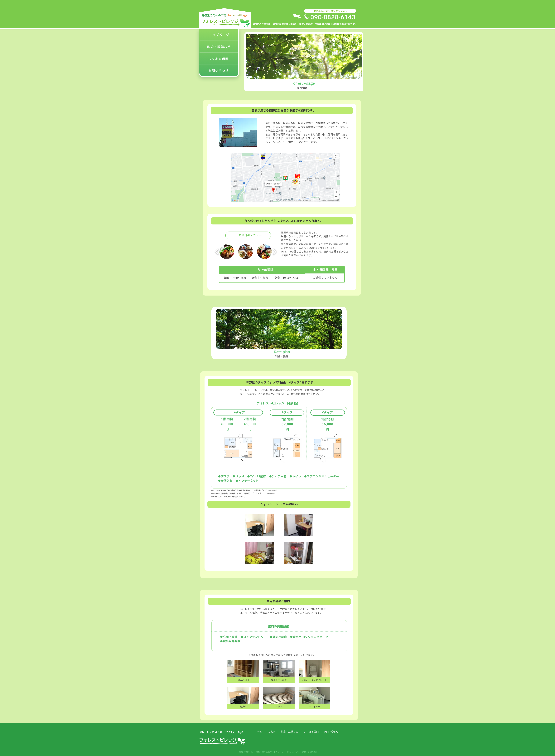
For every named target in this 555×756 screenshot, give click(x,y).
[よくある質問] (219, 59)
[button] (243, 672)
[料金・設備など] (219, 47)
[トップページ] (219, 35)
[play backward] (217, 252)
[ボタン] (225, 20)
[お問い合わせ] (219, 71)
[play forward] (275, 252)
